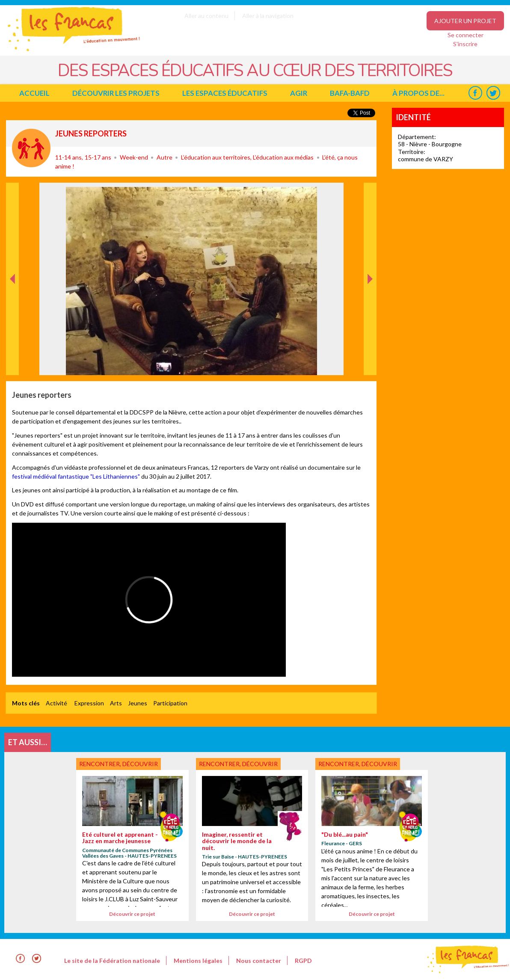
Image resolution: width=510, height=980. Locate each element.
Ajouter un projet (465, 21)
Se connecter (466, 35)
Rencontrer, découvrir (31, 148)
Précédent (13, 362)
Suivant (369, 192)
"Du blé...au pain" (345, 834)
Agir (299, 93)
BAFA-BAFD (350, 93)
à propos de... (418, 93)
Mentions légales (198, 961)
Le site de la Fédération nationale (112, 961)
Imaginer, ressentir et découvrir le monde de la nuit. (237, 841)
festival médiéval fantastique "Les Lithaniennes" (76, 476)
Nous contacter (259, 961)
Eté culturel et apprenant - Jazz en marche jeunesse (120, 838)
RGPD (303, 961)
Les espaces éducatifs (225, 93)
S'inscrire (465, 44)
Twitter (493, 93)
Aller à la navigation (268, 16)
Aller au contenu (206, 16)
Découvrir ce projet (132, 914)
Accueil (34, 93)
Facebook (475, 93)
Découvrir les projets (116, 93)
